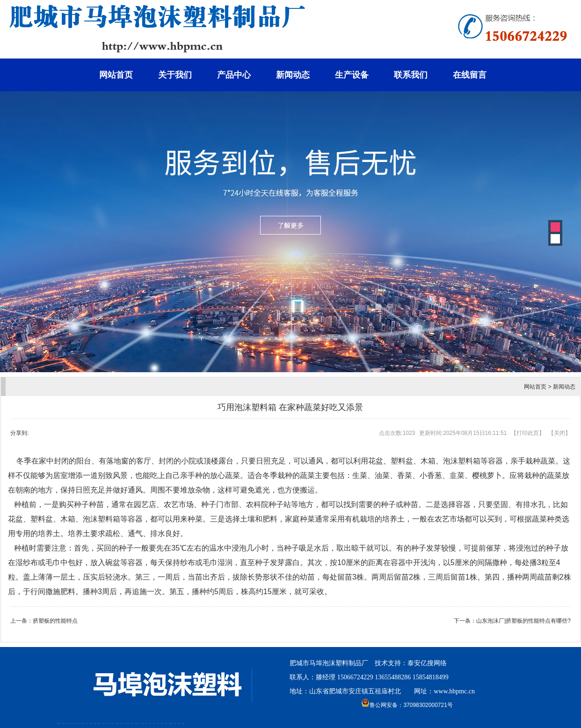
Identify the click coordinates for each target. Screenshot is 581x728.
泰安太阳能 (142, 724)
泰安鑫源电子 (99, 724)
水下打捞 (109, 724)
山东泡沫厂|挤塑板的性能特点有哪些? (523, 621)
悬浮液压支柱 (95, 724)
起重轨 (79, 724)
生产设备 (352, 75)
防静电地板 (117, 724)
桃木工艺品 (72, 724)
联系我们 (411, 75)
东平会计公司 (87, 724)
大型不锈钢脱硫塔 (171, 724)
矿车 (63, 724)
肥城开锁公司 (82, 724)
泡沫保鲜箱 (162, 724)
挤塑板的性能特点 (55, 621)
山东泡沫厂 (146, 724)
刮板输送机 (179, 724)
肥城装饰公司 (132, 724)
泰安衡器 (121, 724)
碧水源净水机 (166, 724)
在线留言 (470, 75)
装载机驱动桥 (183, 724)
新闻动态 (293, 75)
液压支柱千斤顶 (113, 724)
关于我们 (175, 75)
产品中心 (234, 75)
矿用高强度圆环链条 (59, 724)
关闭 (559, 433)
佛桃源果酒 (104, 724)
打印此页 (528, 433)
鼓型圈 (76, 724)
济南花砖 (175, 724)
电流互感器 (91, 724)
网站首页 (116, 75)
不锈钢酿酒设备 (136, 724)
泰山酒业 (69, 724)
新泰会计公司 (65, 724)
